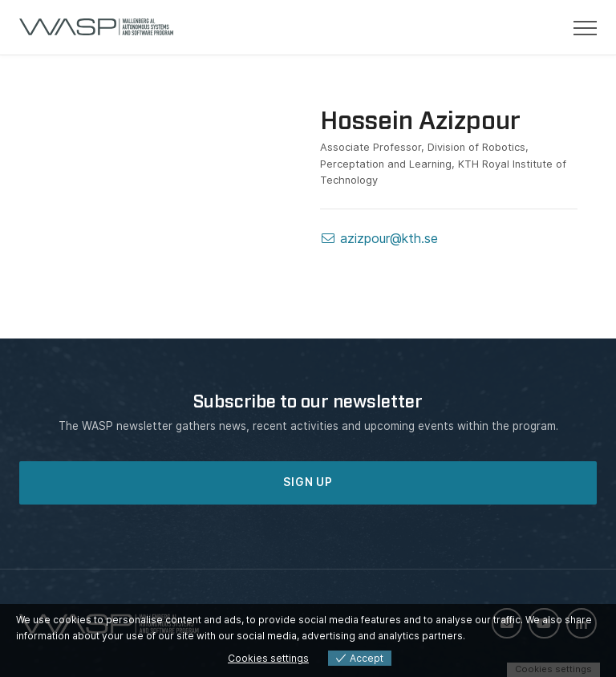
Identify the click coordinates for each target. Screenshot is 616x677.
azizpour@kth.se (379, 238)
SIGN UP (308, 482)
